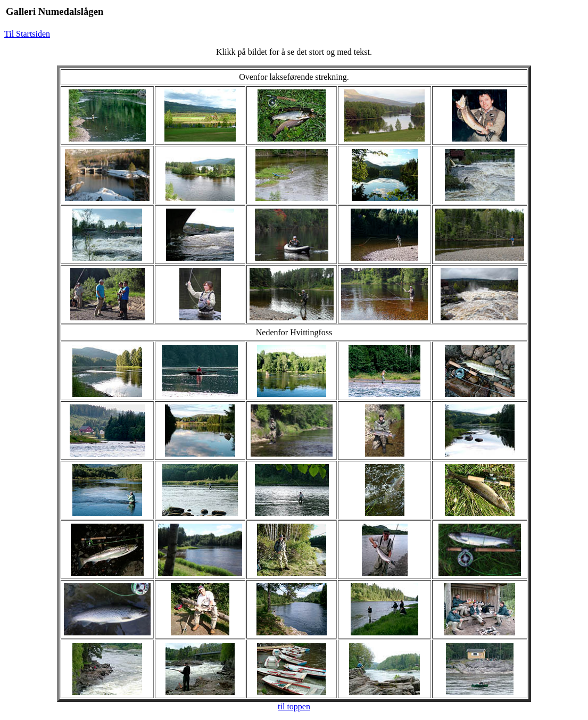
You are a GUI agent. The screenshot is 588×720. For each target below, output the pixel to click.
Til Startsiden (27, 34)
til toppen (294, 706)
